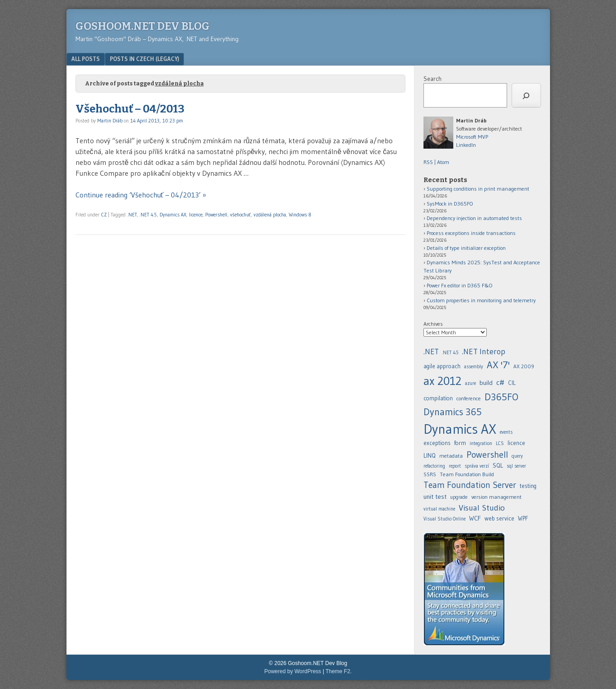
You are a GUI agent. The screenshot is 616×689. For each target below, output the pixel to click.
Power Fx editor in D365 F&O (460, 285)
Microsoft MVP (472, 137)
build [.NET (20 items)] (486, 383)
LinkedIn (466, 145)
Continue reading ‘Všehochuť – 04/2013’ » (141, 195)
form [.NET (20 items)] (460, 443)
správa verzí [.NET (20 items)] (477, 466)
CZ (104, 215)
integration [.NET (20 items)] (481, 443)
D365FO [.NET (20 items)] (501, 397)
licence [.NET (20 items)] (516, 443)
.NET (132, 215)
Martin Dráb (110, 121)
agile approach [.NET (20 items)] (442, 366)
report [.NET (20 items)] (455, 466)
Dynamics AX (173, 215)
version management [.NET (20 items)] (496, 497)
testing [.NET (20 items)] (528, 486)
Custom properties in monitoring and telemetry (481, 300)
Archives (433, 324)
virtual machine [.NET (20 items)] (439, 509)
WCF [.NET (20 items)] (475, 518)
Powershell (216, 215)
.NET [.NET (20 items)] (431, 352)
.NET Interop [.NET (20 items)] (484, 352)
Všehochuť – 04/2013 (130, 109)
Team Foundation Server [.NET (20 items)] (470, 485)
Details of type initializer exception (466, 248)
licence (196, 215)
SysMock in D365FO (450, 204)
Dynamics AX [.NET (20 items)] (460, 429)
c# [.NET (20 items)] (500, 382)
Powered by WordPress (293, 671)
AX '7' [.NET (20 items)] (498, 365)
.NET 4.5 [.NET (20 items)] (450, 353)
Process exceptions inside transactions (471, 233)
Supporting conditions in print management (478, 189)
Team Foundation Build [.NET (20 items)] (467, 474)
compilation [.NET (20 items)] (438, 398)
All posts (86, 59)
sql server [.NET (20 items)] (516, 466)
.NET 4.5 (148, 215)
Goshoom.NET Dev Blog (143, 26)
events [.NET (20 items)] (506, 432)
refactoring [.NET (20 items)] (434, 466)
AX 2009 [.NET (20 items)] (524, 366)
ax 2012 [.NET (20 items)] (442, 381)
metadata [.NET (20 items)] (451, 456)
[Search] (526, 95)
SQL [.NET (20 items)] (498, 465)
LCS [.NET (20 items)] (500, 443)
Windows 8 (300, 215)
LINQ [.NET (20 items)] (430, 455)
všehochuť (240, 215)
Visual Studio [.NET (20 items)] (482, 508)
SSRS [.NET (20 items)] (430, 474)
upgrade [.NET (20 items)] (459, 497)
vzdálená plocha (270, 215)
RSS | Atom (436, 162)
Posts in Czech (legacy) (144, 59)
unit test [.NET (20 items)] (435, 497)
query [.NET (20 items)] (517, 456)
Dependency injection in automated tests (474, 218)
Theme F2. (339, 671)
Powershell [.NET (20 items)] (487, 455)
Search (433, 79)
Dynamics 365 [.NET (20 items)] (453, 412)
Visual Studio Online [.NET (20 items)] (444, 519)
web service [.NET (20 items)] (499, 518)
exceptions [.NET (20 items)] (437, 443)
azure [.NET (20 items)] (470, 383)
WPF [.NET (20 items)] (523, 518)
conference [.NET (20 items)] (469, 398)
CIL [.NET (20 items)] (512, 383)
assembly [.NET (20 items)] (474, 367)
